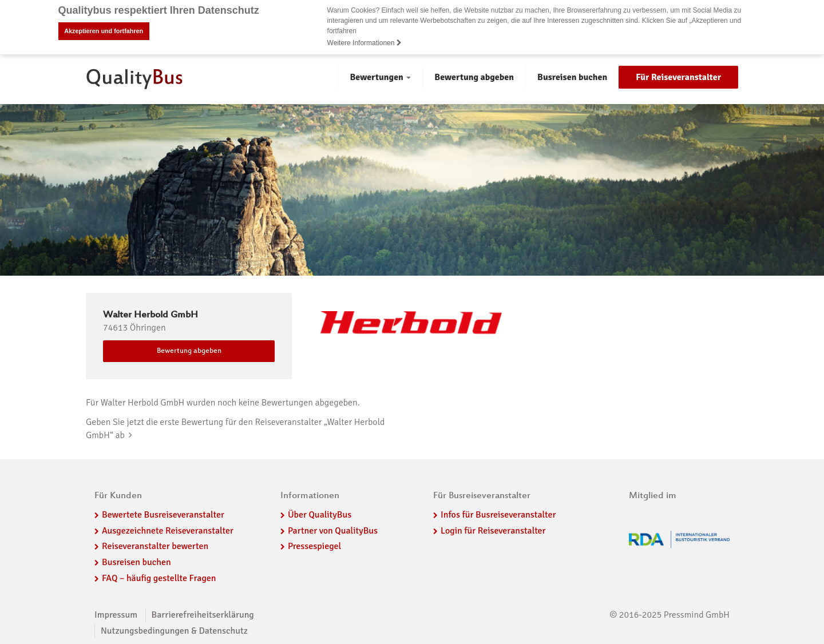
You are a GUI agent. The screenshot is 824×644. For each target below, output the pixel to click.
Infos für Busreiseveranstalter (498, 514)
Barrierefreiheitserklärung (203, 614)
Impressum (116, 614)
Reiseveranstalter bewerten (155, 546)
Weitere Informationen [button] (365, 43)
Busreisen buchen (572, 77)
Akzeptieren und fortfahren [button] (104, 31)
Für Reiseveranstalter (678, 77)
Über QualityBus (320, 514)
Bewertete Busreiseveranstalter (163, 514)
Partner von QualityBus (333, 530)
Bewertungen (380, 77)
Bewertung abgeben (474, 77)
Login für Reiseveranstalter (493, 530)
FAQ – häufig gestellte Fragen (159, 578)
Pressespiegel (314, 546)
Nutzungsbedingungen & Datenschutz (174, 630)
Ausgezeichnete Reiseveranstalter (168, 530)
